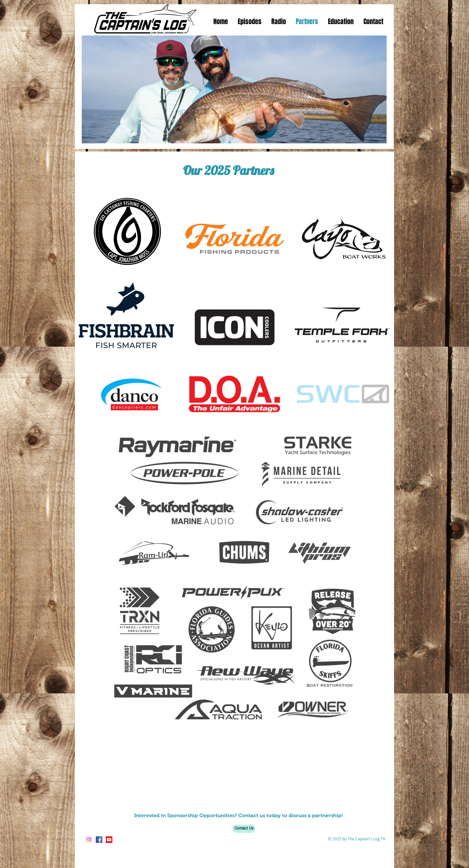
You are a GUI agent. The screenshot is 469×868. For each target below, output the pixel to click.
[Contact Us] (244, 829)
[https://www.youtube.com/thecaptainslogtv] (109, 840)
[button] (250, 22)
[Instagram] (89, 840)
